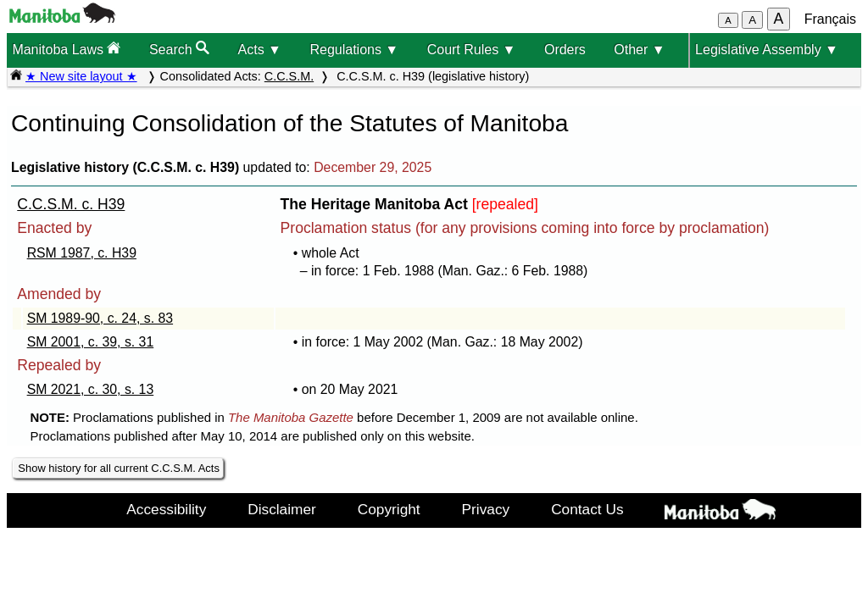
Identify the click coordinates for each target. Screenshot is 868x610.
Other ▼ (639, 50)
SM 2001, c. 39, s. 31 (91, 342)
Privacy (486, 509)
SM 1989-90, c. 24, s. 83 (100, 318)
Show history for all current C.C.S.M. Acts (119, 468)
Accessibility (166, 509)
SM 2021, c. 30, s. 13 (91, 389)
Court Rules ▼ (472, 50)
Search (179, 49)
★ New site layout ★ (81, 76)
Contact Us (587, 509)
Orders (565, 50)
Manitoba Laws (66, 49)
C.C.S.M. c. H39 (71, 204)
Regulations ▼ (354, 50)
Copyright (389, 509)
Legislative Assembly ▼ (767, 50)
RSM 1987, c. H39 (82, 253)
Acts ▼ (260, 50)
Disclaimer (282, 509)
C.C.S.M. (289, 76)
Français (830, 19)
